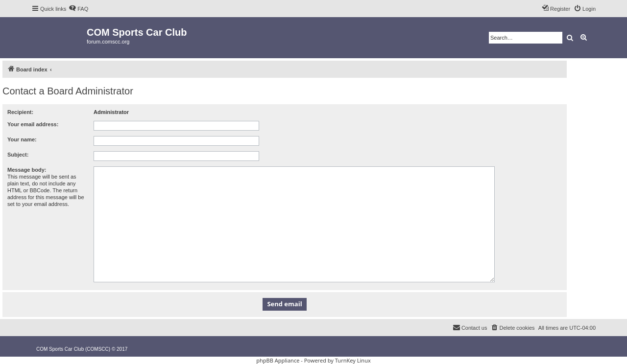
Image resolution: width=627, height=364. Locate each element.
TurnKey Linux (353, 360)
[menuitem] (78, 9)
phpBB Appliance (278, 360)
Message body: (27, 170)
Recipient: (20, 112)
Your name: (22, 139)
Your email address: (33, 124)
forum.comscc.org (108, 42)
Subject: (18, 155)
